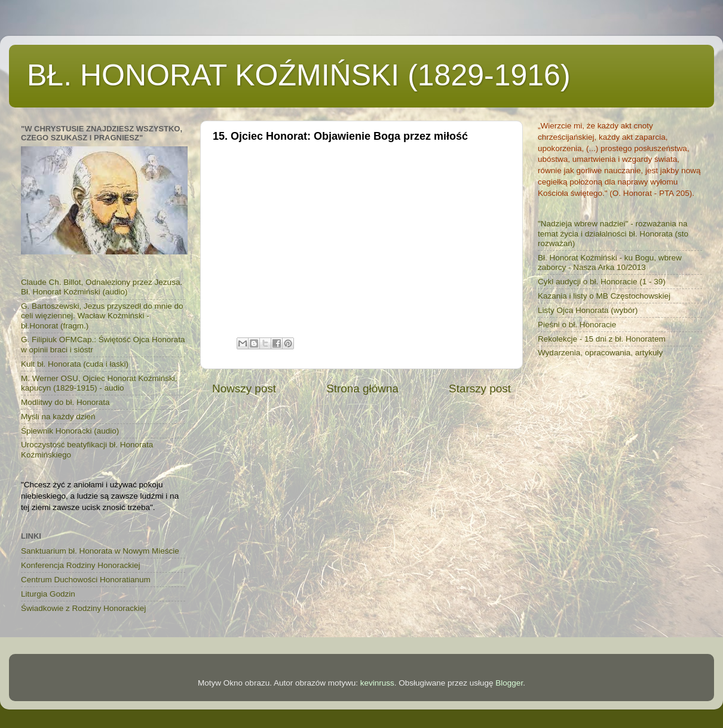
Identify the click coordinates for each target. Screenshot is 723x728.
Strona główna (362, 388)
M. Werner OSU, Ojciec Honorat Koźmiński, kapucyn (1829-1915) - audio (99, 383)
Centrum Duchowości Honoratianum (86, 580)
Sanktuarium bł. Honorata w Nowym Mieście (100, 551)
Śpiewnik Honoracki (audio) (70, 431)
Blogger (509, 683)
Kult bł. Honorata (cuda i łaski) (75, 364)
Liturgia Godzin (48, 594)
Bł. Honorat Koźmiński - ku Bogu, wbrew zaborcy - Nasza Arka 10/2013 (610, 262)
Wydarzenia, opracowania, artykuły (600, 353)
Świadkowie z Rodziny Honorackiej (83, 608)
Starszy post (480, 388)
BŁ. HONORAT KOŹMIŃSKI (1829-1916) (299, 75)
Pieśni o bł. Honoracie (577, 325)
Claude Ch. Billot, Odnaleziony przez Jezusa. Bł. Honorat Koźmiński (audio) (102, 287)
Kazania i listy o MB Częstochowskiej (604, 296)
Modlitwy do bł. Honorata (65, 402)
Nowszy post (244, 388)
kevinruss (377, 683)
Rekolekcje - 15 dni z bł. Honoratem (602, 339)
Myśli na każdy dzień (58, 417)
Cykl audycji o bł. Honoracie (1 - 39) (602, 282)
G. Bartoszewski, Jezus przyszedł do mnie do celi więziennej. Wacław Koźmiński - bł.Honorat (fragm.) (102, 316)
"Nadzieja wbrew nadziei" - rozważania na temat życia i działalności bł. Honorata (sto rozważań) (613, 233)
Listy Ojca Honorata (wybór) (588, 310)
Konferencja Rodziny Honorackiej (81, 565)
